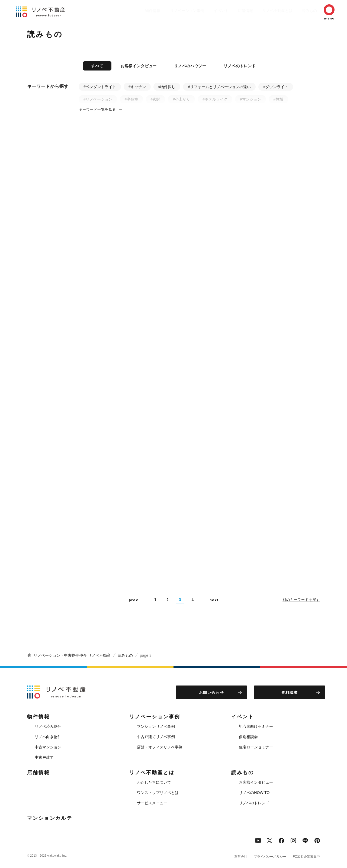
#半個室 (131, 99)
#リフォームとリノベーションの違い (219, 87)
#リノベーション (98, 99)
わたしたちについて (154, 782)
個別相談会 (248, 737)
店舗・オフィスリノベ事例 (160, 747)
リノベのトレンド (240, 66)
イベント (205, 11)
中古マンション (48, 747)
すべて (97, 66)
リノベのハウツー (190, 66)
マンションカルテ (50, 818)
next (214, 600)
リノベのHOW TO (254, 793)
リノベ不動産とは (267, 11)
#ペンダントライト (100, 87)
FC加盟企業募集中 (306, 857)
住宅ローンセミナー (256, 747)
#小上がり (181, 99)
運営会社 (241, 857)
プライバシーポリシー (270, 857)
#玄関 (156, 99)
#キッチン (137, 87)
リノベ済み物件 (48, 726)
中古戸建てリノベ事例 (156, 737)
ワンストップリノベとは (158, 793)
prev (133, 600)
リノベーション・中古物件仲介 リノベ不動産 (72, 655)
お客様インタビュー (139, 66)
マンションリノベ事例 (156, 726)
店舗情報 (232, 11)
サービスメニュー (152, 803)
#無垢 (278, 99)
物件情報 (132, 11)
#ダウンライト (276, 87)
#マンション (250, 99)
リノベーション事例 (168, 11)
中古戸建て (44, 757)
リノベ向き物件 (48, 737)
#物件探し (167, 87)
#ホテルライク (215, 99)
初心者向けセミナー (256, 726)
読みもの (301, 11)
